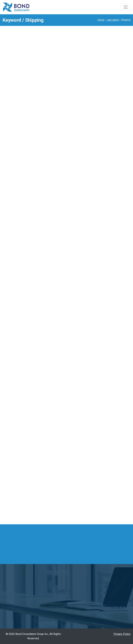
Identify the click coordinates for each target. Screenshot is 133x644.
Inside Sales (105, 343)
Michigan (103, 482)
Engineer (103, 289)
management (105, 379)
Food (101, 313)
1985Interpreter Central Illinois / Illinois (110, 137)
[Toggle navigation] (126, 7)
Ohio (100, 488)
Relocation (104, 433)
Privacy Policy (122, 634)
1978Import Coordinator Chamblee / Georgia (109, 168)
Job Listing (113, 20)
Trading (102, 457)
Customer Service (108, 271)
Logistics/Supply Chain (111, 367)
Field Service (105, 301)
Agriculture (104, 241)
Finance (102, 307)
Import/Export (106, 331)
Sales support (106, 451)
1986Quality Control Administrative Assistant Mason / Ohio (112, 121)
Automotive (104, 253)
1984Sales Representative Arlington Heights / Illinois (112, 153)
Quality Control (106, 421)
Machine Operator (108, 373)
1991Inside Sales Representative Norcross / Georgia (108, 57)
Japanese (103, 355)
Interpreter (104, 349)
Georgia (102, 470)
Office (101, 397)
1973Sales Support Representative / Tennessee (106, 185)
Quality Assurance (108, 415)
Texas (101, 506)
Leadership (104, 361)
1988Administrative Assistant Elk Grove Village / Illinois (112, 104)
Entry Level (104, 295)
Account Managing (108, 223)
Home (101, 20)
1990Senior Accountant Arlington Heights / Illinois (112, 73)
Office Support (106, 403)
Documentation (106, 283)
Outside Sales (106, 409)
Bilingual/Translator (109, 265)
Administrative (106, 236)
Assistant (103, 248)
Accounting (104, 230)
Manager (103, 385)
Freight (102, 319)
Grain (101, 325)
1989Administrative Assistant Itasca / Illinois (112, 89)
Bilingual (103, 259)
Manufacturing (106, 391)
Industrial (103, 337)
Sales (101, 439)
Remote (102, 494)
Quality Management (110, 427)
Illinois (102, 476)
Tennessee (104, 500)
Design (102, 277)
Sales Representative (110, 445)
